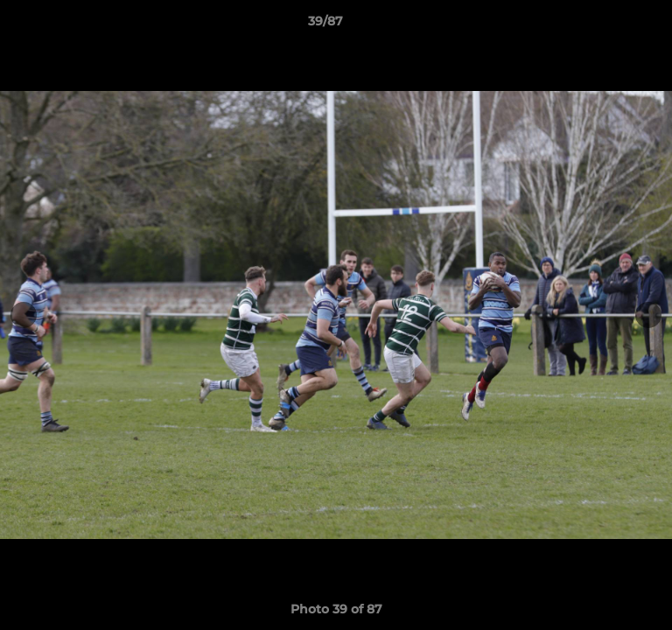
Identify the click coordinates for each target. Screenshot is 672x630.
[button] (609, 25)
